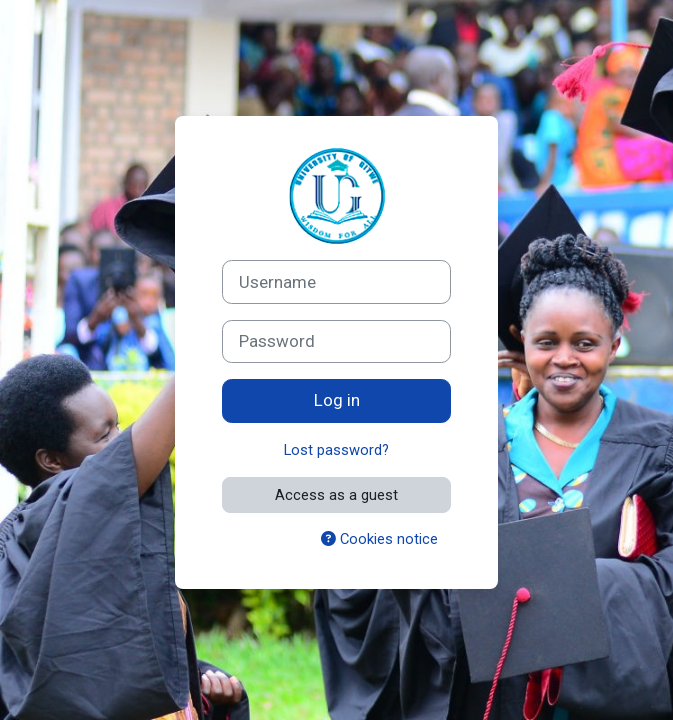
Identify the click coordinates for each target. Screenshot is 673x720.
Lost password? (336, 450)
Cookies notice (379, 539)
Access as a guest (336, 495)
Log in (337, 400)
